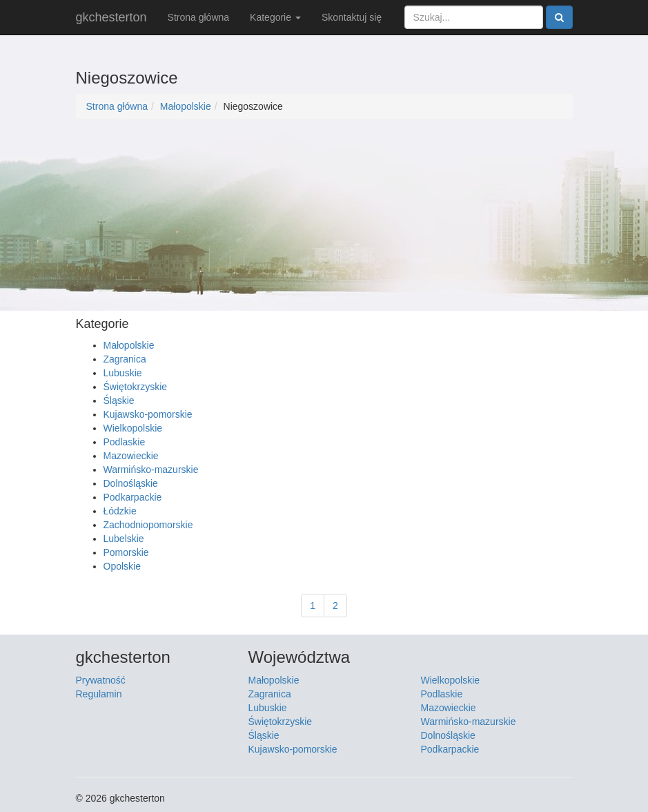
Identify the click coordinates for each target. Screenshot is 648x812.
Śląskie (119, 400)
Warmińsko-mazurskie (151, 470)
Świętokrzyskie (136, 387)
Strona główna (199, 17)
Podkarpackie (133, 497)
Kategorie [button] (275, 17)
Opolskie (122, 566)
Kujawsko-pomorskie (148, 414)
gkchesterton (111, 17)
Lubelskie (124, 539)
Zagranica (125, 359)
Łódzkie (120, 511)
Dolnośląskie (131, 483)
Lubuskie (123, 373)
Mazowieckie (131, 456)
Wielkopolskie (133, 428)
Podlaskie (125, 442)
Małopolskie (186, 106)
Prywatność (101, 680)
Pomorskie (126, 552)
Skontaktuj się (352, 17)
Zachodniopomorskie (148, 525)
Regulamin (99, 694)
